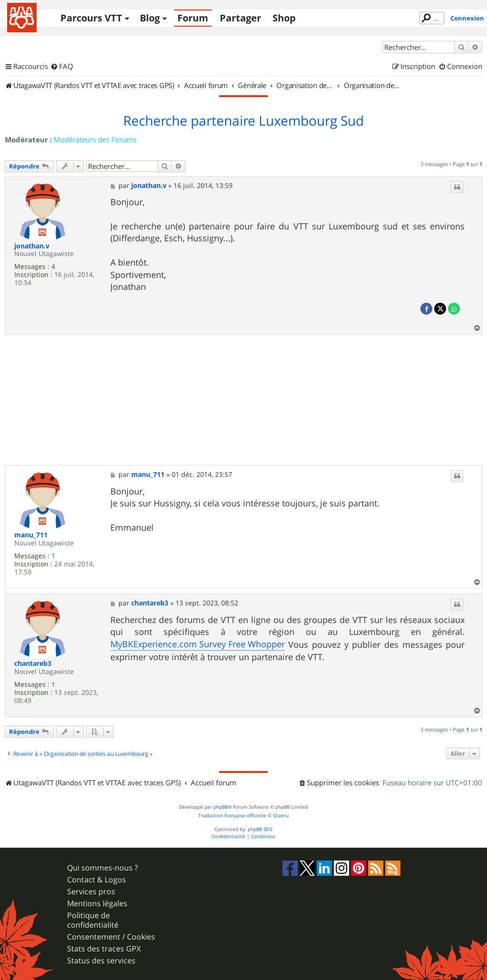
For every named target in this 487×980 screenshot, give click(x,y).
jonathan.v (32, 246)
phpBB (221, 807)
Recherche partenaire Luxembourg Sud (243, 121)
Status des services (101, 961)
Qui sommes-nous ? (102, 868)
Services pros (91, 892)
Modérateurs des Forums (95, 139)
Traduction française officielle (232, 816)
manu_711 (31, 535)
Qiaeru (281, 816)
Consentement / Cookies (111, 937)
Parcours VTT (91, 18)
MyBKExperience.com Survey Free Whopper (198, 644)
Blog (150, 18)
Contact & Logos (97, 880)
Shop (284, 18)
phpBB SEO (260, 829)
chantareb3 (33, 664)
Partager (240, 18)
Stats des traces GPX (104, 949)
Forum (193, 18)
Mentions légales (97, 904)
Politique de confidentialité (93, 920)
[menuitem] (62, 67)
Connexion (467, 18)
